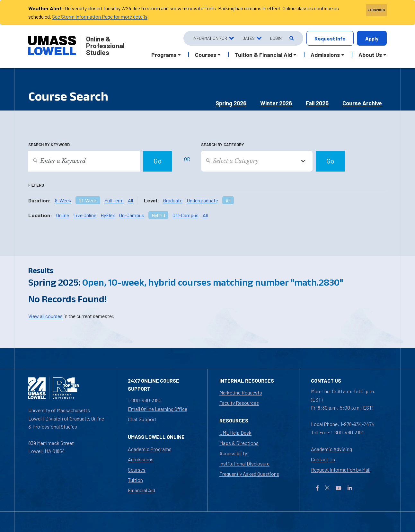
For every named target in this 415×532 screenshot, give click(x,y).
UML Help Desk (235, 433)
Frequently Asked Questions (249, 474)
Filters (36, 185)
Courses (137, 470)
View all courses (45, 316)
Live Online (85, 215)
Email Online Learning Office (158, 409)
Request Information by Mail (341, 470)
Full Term (114, 200)
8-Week (63, 200)
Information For (210, 38)
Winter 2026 (276, 103)
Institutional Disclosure (244, 463)
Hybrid (158, 215)
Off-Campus (185, 215)
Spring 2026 (231, 103)
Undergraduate (202, 200)
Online (63, 215)
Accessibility (233, 453)
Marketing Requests (241, 392)
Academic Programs (150, 449)
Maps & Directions (239, 443)
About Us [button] (370, 55)
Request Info (330, 38)
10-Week (88, 200)
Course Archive (362, 103)
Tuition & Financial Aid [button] (263, 55)
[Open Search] (291, 38)
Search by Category (223, 145)
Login (276, 38)
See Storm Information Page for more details (100, 17)
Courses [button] (206, 55)
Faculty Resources (239, 403)
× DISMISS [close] (376, 10)
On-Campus (132, 215)
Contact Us (323, 459)
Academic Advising (331, 449)
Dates (249, 38)
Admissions (141, 459)
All (130, 200)
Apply (372, 38)
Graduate (173, 200)
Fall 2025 (317, 103)
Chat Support (142, 419)
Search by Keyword (49, 145)
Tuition (135, 480)
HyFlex (108, 215)
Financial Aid (141, 490)
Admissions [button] (325, 55)
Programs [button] (164, 55)
